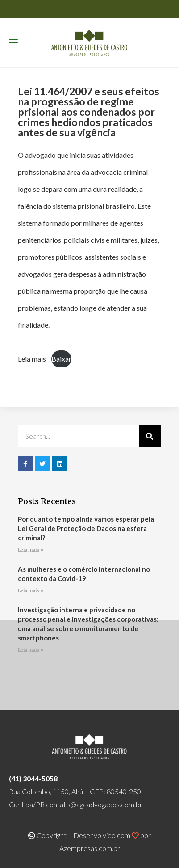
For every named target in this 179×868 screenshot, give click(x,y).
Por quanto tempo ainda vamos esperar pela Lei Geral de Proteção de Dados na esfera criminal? (86, 528)
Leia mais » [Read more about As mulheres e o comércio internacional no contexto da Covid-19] (31, 591)
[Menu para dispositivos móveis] (13, 43)
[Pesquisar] (150, 436)
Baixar (61, 359)
